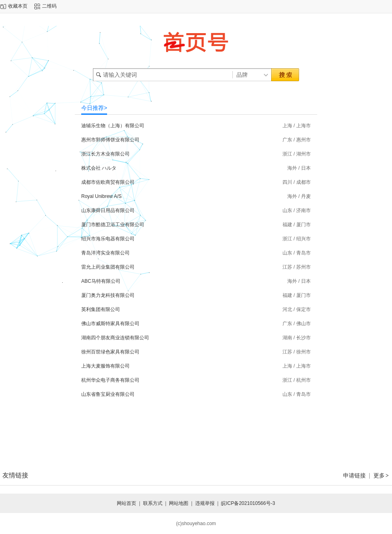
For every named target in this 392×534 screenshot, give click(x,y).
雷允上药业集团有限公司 (108, 267)
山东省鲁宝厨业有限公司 (108, 394)
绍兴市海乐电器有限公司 (108, 239)
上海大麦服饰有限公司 (105, 366)
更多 (381, 475)
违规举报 (205, 503)
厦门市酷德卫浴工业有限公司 (113, 225)
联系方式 (153, 503)
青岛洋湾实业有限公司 (105, 253)
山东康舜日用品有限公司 (108, 210)
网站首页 (126, 503)
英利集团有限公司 (101, 309)
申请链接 (354, 475)
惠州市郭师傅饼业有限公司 (110, 140)
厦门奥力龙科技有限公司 (108, 295)
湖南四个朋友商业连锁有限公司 (115, 338)
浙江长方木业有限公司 (105, 154)
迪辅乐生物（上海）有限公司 (113, 126)
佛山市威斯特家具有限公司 (110, 324)
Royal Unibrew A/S (101, 196)
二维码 (49, 6)
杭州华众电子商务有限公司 (110, 380)
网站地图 (179, 503)
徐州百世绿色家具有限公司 (110, 352)
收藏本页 (18, 6)
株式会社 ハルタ (99, 168)
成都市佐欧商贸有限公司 (108, 182)
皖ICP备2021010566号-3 (248, 503)
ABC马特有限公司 (101, 281)
